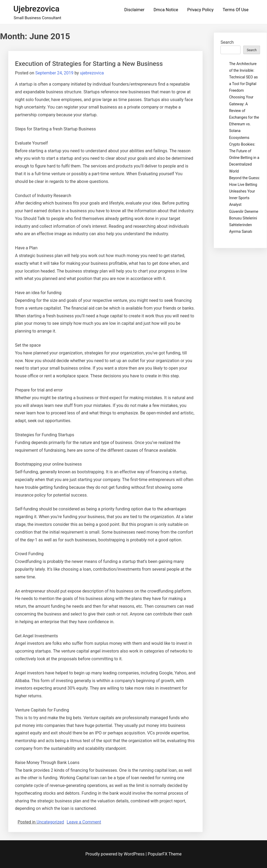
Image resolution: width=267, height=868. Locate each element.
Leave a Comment (84, 822)
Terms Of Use (236, 10)
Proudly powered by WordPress (116, 854)
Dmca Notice (166, 10)
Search (227, 42)
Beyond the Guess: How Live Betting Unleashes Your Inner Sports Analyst (244, 191)
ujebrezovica (36, 9)
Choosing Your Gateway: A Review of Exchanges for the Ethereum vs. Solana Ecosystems (244, 117)
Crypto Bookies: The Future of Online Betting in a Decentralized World (244, 158)
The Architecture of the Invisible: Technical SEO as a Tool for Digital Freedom (243, 77)
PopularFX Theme (165, 854)
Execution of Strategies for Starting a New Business (89, 64)
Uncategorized (50, 822)
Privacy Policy (201, 10)
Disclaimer (134, 10)
